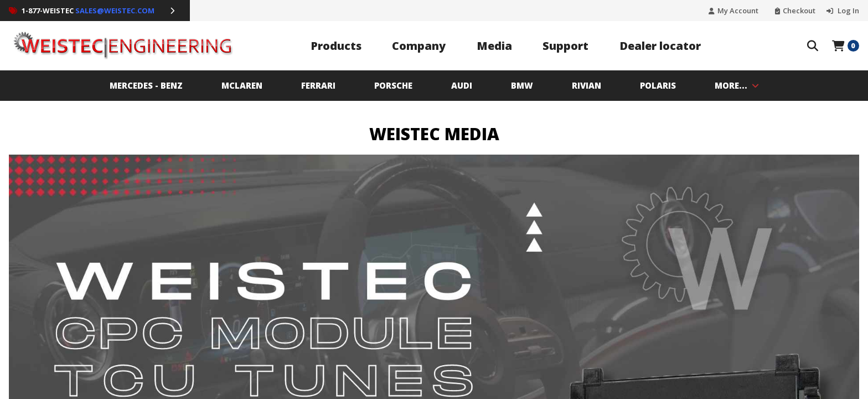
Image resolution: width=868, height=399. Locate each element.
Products (336, 46)
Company (419, 46)
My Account (738, 11)
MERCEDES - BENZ (146, 85)
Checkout (799, 11)
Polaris (658, 85)
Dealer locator (660, 46)
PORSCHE (393, 85)
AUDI (462, 85)
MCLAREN (242, 85)
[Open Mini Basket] (846, 46)
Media (494, 46)
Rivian (587, 85)
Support (565, 46)
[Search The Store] (813, 46)
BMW (522, 85)
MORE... (737, 86)
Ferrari (318, 85)
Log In (848, 11)
